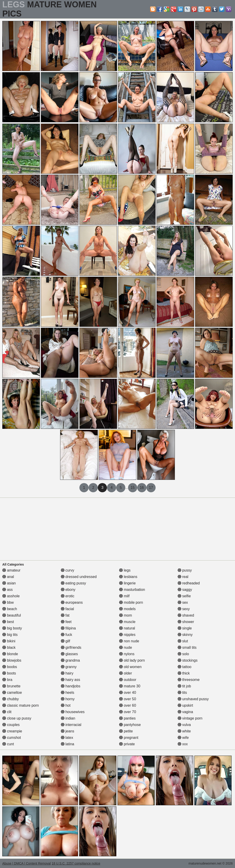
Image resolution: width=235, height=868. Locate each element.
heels (68, 693)
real (183, 577)
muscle (127, 622)
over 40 (128, 693)
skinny (185, 635)
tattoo (185, 667)
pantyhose (130, 725)
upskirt (185, 705)
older (126, 673)
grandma (70, 660)
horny (68, 699)
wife (183, 738)
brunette (11, 686)
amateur (11, 570)
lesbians (128, 577)
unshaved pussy (193, 699)
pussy (185, 570)
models (127, 609)
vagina (185, 712)
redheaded (189, 583)
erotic (68, 596)
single (185, 628)
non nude (129, 641)
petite (126, 731)
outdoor (128, 680)
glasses (69, 654)
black (9, 647)
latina (68, 744)
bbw (8, 602)
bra (7, 680)
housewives (73, 712)
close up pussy (17, 718)
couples (11, 725)
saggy (185, 590)
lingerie (127, 583)
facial (67, 609)
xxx (183, 744)
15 (133, 488)
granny (69, 667)
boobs (10, 667)
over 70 (128, 712)
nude (126, 647)
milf (124, 596)
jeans (68, 731)
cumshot (12, 738)
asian (9, 583)
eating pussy (73, 583)
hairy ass (70, 680)
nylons (127, 654)
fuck (67, 635)
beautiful (12, 615)
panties (127, 718)
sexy (184, 609)
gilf (66, 641)
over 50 (128, 699)
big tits (10, 635)
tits (182, 693)
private (127, 744)
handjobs (71, 686)
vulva (184, 725)
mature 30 (130, 686)
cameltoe (12, 693)
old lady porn (132, 660)
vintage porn (190, 718)
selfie (184, 596)
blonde (10, 654)
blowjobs (12, 660)
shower (186, 622)
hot (66, 705)
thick (184, 673)
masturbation (132, 590)
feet (66, 622)
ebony (68, 590)
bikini (9, 641)
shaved (186, 615)
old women (130, 667)
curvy (68, 570)
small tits (187, 647)
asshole (11, 596)
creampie (12, 731)
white (184, 731)
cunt (8, 744)
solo (183, 654)
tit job (184, 686)
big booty (12, 628)
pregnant (129, 738)
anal (8, 577)
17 (151, 488)
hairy (67, 673)
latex (67, 738)
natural (127, 628)
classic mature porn (21, 705)
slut (183, 641)
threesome (189, 680)
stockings (188, 660)
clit (7, 712)
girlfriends (71, 647)
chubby (11, 699)
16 (142, 488)
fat (65, 615)
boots (9, 673)
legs (125, 570)
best (8, 622)
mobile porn (131, 602)
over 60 (128, 705)
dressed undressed (79, 577)
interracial (71, 725)
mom (126, 615)
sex (183, 602)
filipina (68, 628)
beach (10, 609)
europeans (72, 602)
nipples (127, 635)
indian (68, 718)
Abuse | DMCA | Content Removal (27, 863)
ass (7, 590)
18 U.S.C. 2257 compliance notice (76, 863)
